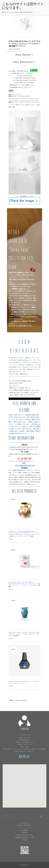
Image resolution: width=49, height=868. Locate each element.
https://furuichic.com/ (26, 12)
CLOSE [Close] (46, 1)
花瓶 (13, 107)
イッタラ (34, 102)
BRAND (28, 96)
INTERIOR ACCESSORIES (27, 101)
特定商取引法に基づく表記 (25, 835)
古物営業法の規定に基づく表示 (25, 837)
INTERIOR (16, 101)
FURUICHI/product (33, 98)
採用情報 (25, 840)
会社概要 (25, 830)
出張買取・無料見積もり (24, 825)
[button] (25, 784)
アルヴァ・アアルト (24, 102)
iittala (10, 101)
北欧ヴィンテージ (31, 105)
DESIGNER (24, 98)
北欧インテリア (20, 105)
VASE (37, 101)
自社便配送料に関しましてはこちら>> (21, 87)
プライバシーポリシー (25, 828)
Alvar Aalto (21, 96)
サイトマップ (25, 842)
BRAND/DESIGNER (14, 98)
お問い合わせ (25, 823)
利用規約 (25, 833)
